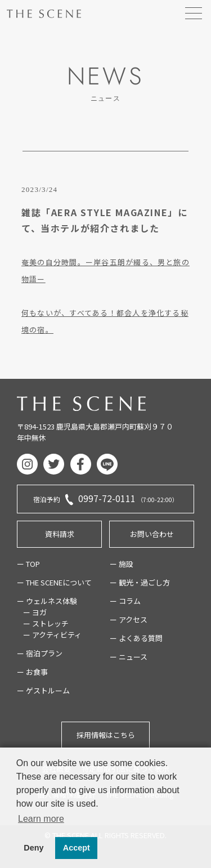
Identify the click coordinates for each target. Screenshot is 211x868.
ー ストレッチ (46, 623)
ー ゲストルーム (43, 690)
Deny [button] (33, 848)
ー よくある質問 (136, 638)
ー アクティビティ (52, 635)
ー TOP (28, 564)
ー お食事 (32, 672)
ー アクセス (129, 619)
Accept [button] (77, 848)
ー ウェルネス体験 (47, 601)
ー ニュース (129, 657)
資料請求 (60, 534)
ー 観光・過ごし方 (140, 582)
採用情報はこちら (106, 735)
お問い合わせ (152, 534)
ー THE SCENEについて (54, 582)
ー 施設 (122, 564)
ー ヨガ (35, 612)
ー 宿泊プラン (40, 653)
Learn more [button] (41, 819)
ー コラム (125, 601)
